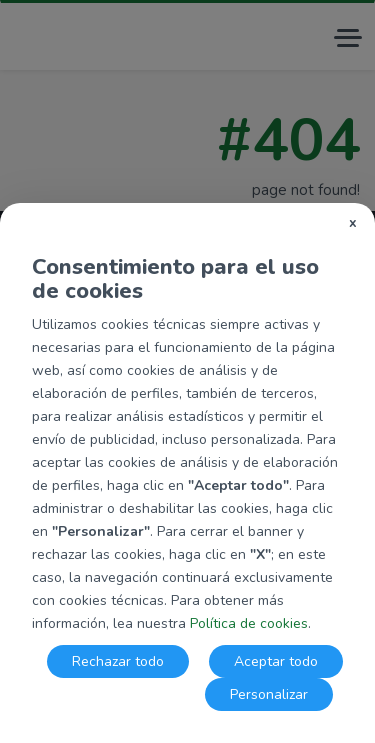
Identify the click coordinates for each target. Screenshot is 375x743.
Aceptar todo (276, 661)
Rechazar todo (118, 661)
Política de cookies (249, 623)
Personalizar (269, 694)
